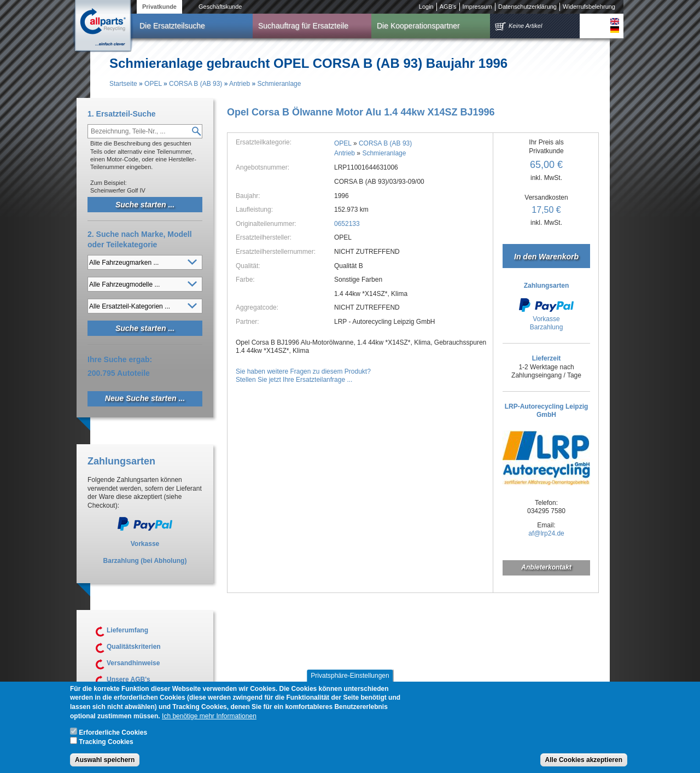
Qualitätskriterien (134, 647)
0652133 (347, 224)
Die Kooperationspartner (418, 26)
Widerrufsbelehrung (589, 7)
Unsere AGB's (129, 679)
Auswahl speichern (105, 765)
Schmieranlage (279, 84)
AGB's (448, 7)
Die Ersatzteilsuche (172, 26)
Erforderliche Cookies (113, 737)
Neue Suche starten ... (145, 398)
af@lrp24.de (546, 533)
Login (426, 7)
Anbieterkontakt (546, 567)
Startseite (123, 84)
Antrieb (240, 84)
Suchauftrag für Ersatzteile (303, 26)
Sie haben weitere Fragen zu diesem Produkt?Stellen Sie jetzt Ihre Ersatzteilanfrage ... (303, 376)
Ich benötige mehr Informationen (209, 721)
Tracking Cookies (106, 747)
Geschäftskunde (220, 7)
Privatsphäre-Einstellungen (350, 681)
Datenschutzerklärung (527, 7)
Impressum (477, 7)
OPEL (153, 84)
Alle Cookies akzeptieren (584, 765)
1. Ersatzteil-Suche (122, 114)
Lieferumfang (127, 630)
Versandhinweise (133, 663)
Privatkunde (159, 7)
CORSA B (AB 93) (196, 84)
